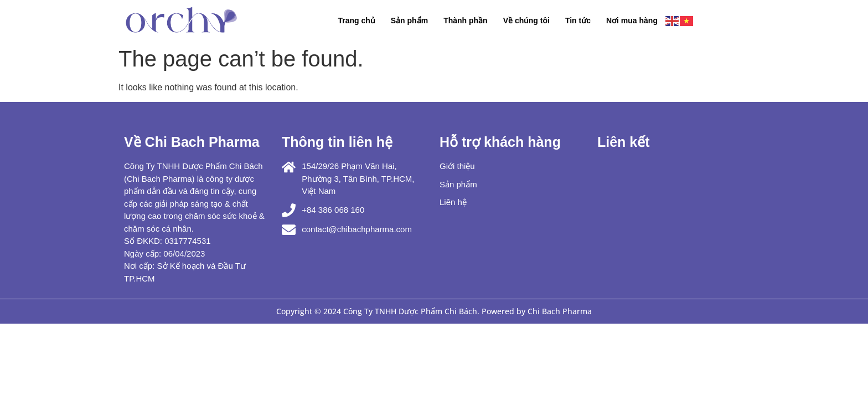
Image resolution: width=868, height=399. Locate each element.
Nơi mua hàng (632, 21)
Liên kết (624, 142)
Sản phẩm (409, 21)
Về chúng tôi (526, 21)
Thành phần (466, 21)
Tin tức (578, 21)
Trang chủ (356, 21)
